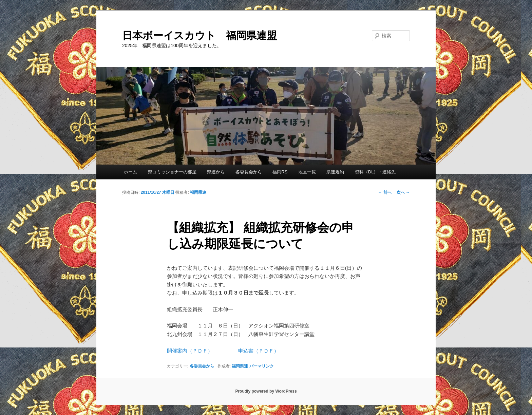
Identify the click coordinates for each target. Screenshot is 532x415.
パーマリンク (262, 366)
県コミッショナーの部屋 (172, 172)
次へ (403, 192)
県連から (216, 172)
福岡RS (280, 172)
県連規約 (335, 172)
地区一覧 (307, 172)
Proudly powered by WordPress (266, 391)
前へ (385, 192)
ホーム (130, 172)
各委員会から (249, 172)
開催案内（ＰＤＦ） (190, 351)
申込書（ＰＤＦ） (259, 351)
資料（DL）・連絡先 (375, 172)
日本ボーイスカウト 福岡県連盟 (199, 35)
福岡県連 (198, 192)
